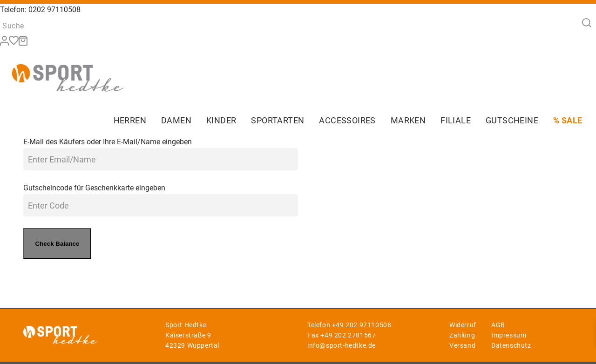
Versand (462, 345)
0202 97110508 (54, 10)
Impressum (509, 335)
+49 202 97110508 (362, 325)
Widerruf (463, 325)
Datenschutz (511, 345)
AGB (498, 325)
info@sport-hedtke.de (342, 345)
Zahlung (462, 335)
